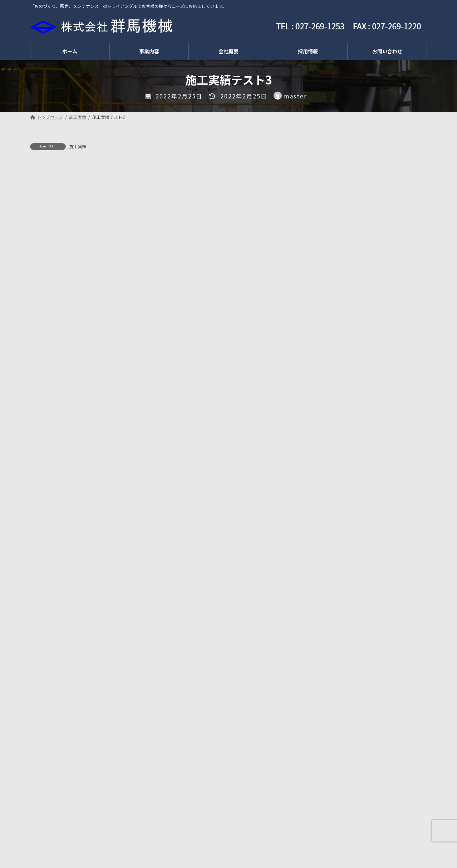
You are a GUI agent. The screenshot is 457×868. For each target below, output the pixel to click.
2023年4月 (334, 697)
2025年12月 (335, 596)
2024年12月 (335, 625)
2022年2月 (334, 756)
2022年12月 (335, 712)
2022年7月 (334, 727)
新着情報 (332, 546)
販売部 (93, 836)
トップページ (53, 836)
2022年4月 (334, 741)
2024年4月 (334, 654)
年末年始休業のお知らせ (389, 165)
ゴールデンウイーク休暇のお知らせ (394, 314)
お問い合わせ (238, 836)
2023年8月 (334, 683)
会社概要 (196, 836)
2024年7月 (334, 639)
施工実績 (78, 146)
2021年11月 (335, 770)
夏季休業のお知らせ (384, 201)
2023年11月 (335, 668)
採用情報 (159, 836)
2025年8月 (334, 610)
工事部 (124, 836)
